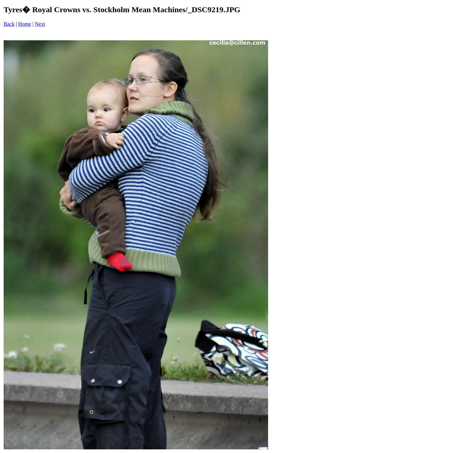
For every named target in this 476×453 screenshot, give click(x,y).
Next (40, 24)
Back (9, 24)
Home (25, 24)
